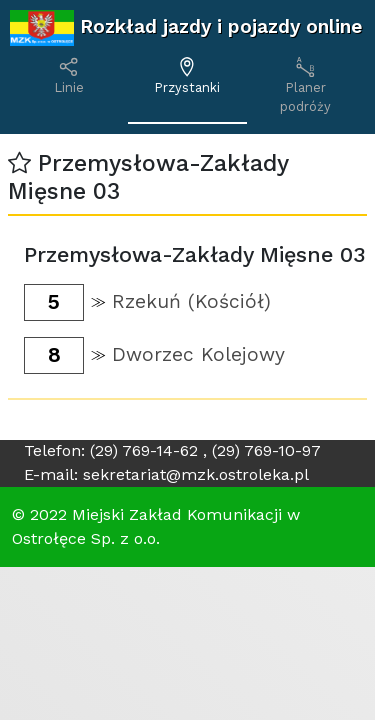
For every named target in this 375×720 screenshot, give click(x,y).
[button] (19, 163)
